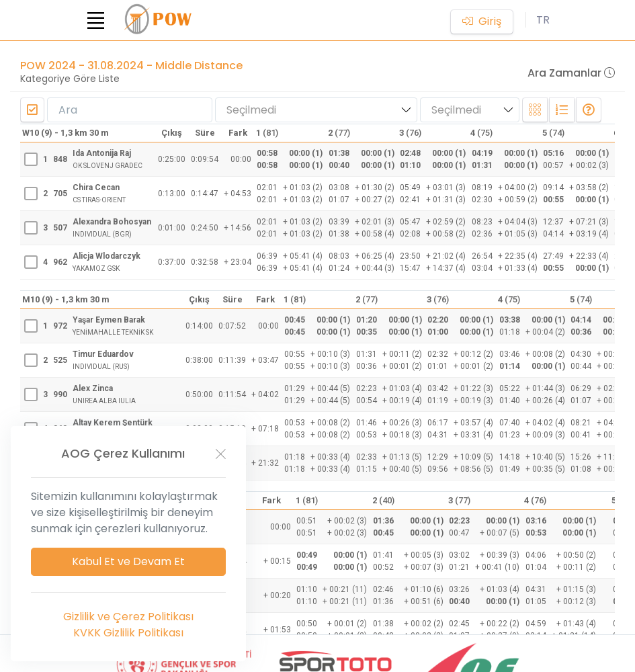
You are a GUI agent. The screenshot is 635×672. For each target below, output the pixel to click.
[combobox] (316, 110)
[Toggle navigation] (96, 20)
